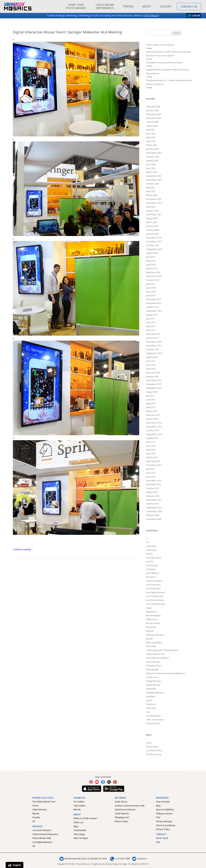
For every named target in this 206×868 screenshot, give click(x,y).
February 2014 (153, 461)
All (34, 821)
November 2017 (154, 303)
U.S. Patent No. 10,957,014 (138, 864)
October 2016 (153, 349)
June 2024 (151, 164)
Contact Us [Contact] (189, 7)
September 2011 (154, 507)
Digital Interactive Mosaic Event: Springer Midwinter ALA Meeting (67, 32)
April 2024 (151, 168)
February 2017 (153, 334)
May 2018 (151, 292)
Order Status (121, 802)
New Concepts (81, 838)
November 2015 (154, 384)
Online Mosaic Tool (155, 654)
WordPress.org (153, 754)
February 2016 (153, 373)
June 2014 (151, 446)
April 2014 (151, 454)
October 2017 (153, 307)
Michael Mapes (154, 615)
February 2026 (153, 107)
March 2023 (152, 195)
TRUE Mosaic (151, 16)
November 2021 (154, 214)
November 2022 (154, 203)
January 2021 (152, 226)
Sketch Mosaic (153, 685)
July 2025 (150, 130)
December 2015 (154, 380)
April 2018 (151, 295)
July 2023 (150, 187)
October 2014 (153, 430)
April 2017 (151, 330)
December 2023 (154, 176)
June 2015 (151, 400)
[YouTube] (97, 782)
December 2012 (154, 481)
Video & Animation (155, 720)
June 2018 (151, 288)
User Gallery (80, 806)
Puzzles (36, 817)
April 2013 (151, 477)
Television (151, 708)
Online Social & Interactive (45, 834)
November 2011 (154, 500)
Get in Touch (162, 838)
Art (147, 542)
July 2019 (150, 257)
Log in (149, 743)
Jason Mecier (152, 573)
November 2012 (154, 484)
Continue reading (23, 549)
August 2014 (152, 438)
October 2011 (153, 504)
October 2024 (153, 157)
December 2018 (154, 276)
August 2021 (152, 218)
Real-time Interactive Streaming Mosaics (166, 673)
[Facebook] (103, 782)
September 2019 (154, 249)
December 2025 (154, 114)
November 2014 (154, 427)
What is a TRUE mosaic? (86, 818)
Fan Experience (154, 558)
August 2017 (152, 315)
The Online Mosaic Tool (44, 802)
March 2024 (152, 172)
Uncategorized (153, 716)
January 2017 (152, 338)
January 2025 (152, 149)
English (14, 865)
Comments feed (154, 750)
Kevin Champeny (154, 581)
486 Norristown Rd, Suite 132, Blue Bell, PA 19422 (83, 859)
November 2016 (154, 346)
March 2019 (152, 268)
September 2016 (154, 353)
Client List (78, 822)
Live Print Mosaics (155, 596)
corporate (151, 546)
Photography (152, 669)
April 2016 (151, 369)
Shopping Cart (122, 817)
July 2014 (150, 442)
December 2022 (154, 199)
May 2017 (151, 326)
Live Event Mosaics (42, 830)
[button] (76, 6)
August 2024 (152, 160)
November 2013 (154, 465)
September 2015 (154, 388)
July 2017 (150, 319)
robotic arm (152, 677)
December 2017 (154, 299)
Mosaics (150, 631)
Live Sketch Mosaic (155, 600)
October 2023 (153, 184)
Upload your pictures (125, 809)
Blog (76, 826)
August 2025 (152, 126)
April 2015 (151, 407)
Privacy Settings (164, 821)
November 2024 (154, 153)
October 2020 (153, 230)
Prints (35, 806)
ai (147, 538)
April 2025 (151, 141)
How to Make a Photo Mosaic (160, 45)
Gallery (166, 6)
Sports (149, 700)
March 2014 (152, 457)
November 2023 (154, 180)
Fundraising (152, 565)
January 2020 (152, 234)
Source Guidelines (165, 809)
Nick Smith (151, 646)
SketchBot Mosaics (155, 693)
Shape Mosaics (154, 681)
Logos (149, 608)
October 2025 (153, 122)
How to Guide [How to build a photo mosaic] (163, 802)
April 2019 (151, 265)
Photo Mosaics (153, 662)
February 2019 (153, 272)
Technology (79, 834)
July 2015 (150, 396)
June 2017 (151, 322)
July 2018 (150, 284)
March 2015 (152, 411)
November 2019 (154, 241)
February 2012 (153, 496)
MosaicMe (151, 627)
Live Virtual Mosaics (156, 604)
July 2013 (150, 469)
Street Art (151, 704)
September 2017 (154, 311)
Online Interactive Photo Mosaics (162, 650)
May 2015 (151, 403)
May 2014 (151, 450)
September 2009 (154, 511)
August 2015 (152, 392)
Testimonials (80, 830)
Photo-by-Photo (154, 666)
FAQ (158, 817)
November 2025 (154, 118)
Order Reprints (122, 813)
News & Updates (154, 642)
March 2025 (152, 145)
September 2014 (154, 434)
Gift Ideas (151, 569)
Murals (150, 639)
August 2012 (152, 492)
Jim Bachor (151, 577)
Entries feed (152, 747)
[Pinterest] (115, 782)
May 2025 (151, 137)
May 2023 (151, 191)
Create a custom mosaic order (130, 806)
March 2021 (152, 222)
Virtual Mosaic (153, 723)
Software (151, 696)
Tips (148, 712)
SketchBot (151, 689)
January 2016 (152, 376)
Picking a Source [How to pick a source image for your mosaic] (164, 813)
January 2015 (152, 419)
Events (149, 554)
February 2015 (153, 415)
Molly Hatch (152, 619)
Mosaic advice (153, 623)
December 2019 (154, 238)
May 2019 (151, 261)
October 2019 (153, 245)
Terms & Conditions (166, 825)
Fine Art (150, 561)
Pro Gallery (79, 802)
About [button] (147, 6)
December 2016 (154, 342)
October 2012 (153, 488)
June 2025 (151, 134)
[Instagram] (91, 782)
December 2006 (154, 519)
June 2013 (151, 473)
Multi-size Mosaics (155, 635)
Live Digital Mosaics (156, 592)
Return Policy (121, 821)
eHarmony (151, 550)
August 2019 (152, 253)
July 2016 (150, 361)
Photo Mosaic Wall (42, 838)
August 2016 (152, 357)
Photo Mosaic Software (157, 658)
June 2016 (151, 365)
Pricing (128, 6)
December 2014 (154, 423)
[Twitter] (109, 782)
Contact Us (139, 859)
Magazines (152, 612)
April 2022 (151, 207)
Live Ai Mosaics (153, 585)
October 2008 (153, 515)
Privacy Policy (163, 829)
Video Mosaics (40, 809)
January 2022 (152, 211)
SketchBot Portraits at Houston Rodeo (165, 62)
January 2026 (152, 110)
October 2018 (153, 280)
